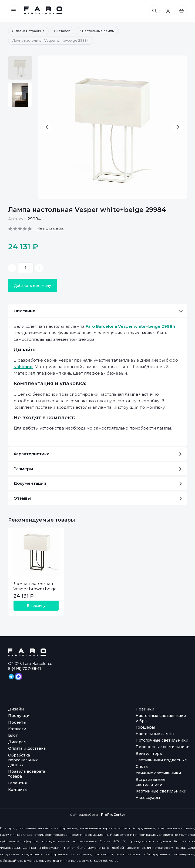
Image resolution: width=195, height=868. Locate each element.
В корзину (36, 605)
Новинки (145, 709)
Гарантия (17, 783)
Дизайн (16, 709)
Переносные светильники (163, 747)
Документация (98, 483)
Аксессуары (148, 798)
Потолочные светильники (162, 740)
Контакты (18, 790)
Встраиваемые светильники (151, 782)
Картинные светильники (161, 791)
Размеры (98, 469)
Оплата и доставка (27, 748)
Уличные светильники (158, 773)
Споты (142, 767)
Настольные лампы (155, 734)
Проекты (17, 722)
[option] (20, 68)
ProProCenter (113, 815)
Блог (13, 735)
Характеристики (98, 454)
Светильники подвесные (161, 760)
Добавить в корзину (33, 285)
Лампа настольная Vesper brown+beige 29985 (35, 589)
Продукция (20, 716)
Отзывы (98, 498)
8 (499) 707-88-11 (25, 669)
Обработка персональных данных (23, 760)
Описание (98, 311)
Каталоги (17, 729)
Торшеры (145, 727)
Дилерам (17, 742)
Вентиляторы (149, 754)
